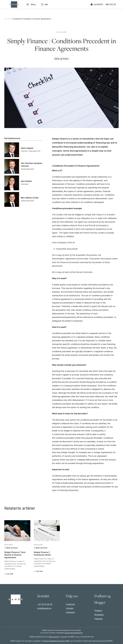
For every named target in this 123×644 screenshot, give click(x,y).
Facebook (70, 604)
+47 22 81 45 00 (45, 604)
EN (111, 4)
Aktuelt (7, 19)
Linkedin (70, 608)
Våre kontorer (54, 637)
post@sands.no (44, 608)
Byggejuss (99, 615)
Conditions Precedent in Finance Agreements (32, 19)
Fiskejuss (99, 619)
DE (115, 4)
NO (107, 4)
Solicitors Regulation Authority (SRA (56, 641)
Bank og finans (61, 59)
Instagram (70, 612)
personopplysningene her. (74, 633)
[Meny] (31, 4)
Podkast (98, 611)
